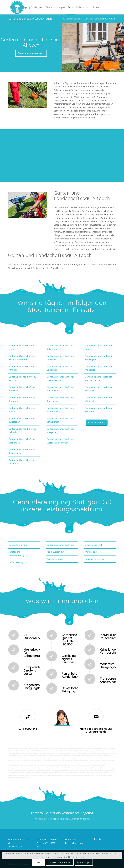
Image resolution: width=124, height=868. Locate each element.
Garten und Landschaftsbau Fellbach (22, 431)
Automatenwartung (107, 768)
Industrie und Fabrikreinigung (62, 748)
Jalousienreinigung (99, 763)
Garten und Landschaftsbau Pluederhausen (61, 378)
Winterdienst (91, 552)
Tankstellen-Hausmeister (81, 760)
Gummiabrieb (66, 756)
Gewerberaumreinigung (72, 763)
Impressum (71, 840)
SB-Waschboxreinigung (63, 753)
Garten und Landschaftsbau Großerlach (22, 441)
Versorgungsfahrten (14, 768)
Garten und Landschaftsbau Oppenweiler (61, 368)
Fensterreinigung (13, 765)
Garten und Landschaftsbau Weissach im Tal (99, 378)
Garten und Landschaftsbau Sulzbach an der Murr (61, 441)
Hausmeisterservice (95, 559)
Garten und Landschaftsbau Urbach (99, 347)
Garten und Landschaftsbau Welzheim (99, 389)
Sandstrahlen (76, 756)
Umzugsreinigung (95, 760)
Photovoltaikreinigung (50, 760)
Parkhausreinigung (56, 552)
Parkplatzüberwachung (22, 778)
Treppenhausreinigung (53, 758)
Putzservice (12, 751)
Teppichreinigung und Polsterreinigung (21, 756)
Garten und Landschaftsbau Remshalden (61, 389)
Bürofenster (106, 758)
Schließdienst (68, 775)
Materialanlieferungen (98, 765)
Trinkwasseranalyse (66, 751)
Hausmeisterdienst (86, 763)
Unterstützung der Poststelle (17, 770)
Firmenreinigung (23, 748)
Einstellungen (84, 862)
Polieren (95, 756)
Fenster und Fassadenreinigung (18, 553)
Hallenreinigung (90, 751)
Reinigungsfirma (55, 559)
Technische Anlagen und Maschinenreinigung (28, 763)
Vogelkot (107, 756)
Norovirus (26, 760)
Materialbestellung (82, 770)
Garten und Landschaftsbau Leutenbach (61, 358)
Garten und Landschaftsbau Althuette (22, 368)
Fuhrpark (72, 770)
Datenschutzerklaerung (77, 843)
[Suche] (26, 21)
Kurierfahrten (60, 765)
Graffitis (101, 756)
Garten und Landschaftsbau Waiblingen (99, 358)
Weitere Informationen (60, 862)
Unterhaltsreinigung (108, 760)
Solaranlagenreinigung (65, 760)
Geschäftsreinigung (45, 748)
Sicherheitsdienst (93, 545)
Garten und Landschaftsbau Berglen (22, 410)
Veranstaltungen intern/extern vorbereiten (54, 768)
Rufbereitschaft (24, 775)
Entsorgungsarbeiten (28, 768)
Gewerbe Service (103, 748)
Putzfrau (112, 748)
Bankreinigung (34, 748)
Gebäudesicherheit (47, 773)
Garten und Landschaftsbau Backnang (22, 399)
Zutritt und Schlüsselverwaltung (45, 765)
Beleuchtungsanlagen (94, 758)
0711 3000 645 (28, 729)
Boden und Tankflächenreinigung (44, 753)
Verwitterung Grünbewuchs (16, 758)
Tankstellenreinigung (27, 753)
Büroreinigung (13, 748)
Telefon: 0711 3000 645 (48, 840)
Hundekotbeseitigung (39, 751)
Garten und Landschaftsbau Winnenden (99, 399)
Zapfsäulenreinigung (110, 753)
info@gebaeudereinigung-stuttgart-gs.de (96, 730)
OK (39, 862)
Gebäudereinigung (18, 545)
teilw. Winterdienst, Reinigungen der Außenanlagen (81, 773)
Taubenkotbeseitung (53, 751)
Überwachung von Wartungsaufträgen (28, 773)
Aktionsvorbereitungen (56, 775)
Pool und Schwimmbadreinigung (53, 763)
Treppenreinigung (40, 758)
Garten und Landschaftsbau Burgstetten (22, 420)
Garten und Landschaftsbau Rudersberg (61, 399)
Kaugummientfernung (41, 756)
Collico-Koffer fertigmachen (35, 770)
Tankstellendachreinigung (79, 753)
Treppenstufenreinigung (69, 758)
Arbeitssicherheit (59, 773)
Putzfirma (19, 760)
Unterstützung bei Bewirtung (39, 775)
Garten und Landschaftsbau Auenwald (22, 389)
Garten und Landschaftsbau (61, 545)
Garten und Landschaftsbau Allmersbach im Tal (22, 358)
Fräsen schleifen (86, 756)
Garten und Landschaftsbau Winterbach (99, 410)
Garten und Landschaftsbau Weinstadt (99, 368)
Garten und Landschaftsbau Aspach (22, 378)
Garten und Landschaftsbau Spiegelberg (61, 431)
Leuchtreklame (82, 758)
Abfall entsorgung (79, 751)
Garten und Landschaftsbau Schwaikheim (61, 420)
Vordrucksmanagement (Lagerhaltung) (57, 770)
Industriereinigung (18, 562)
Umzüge (38, 768)
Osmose (11, 763)
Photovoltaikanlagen (36, 760)
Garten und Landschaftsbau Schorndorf (61, 410)
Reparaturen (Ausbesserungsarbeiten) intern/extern (84, 768)
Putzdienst (11, 760)
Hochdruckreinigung (55, 756)
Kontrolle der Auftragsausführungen (84, 775)
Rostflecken (30, 758)
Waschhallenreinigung (95, 753)
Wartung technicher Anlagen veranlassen (78, 765)
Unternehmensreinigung (24, 751)
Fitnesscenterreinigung (27, 765)
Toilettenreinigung (91, 748)
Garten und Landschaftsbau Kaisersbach (22, 451)
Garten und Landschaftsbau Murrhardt (22, 462)
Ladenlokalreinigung (78, 748)
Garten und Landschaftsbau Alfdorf (22, 347)
